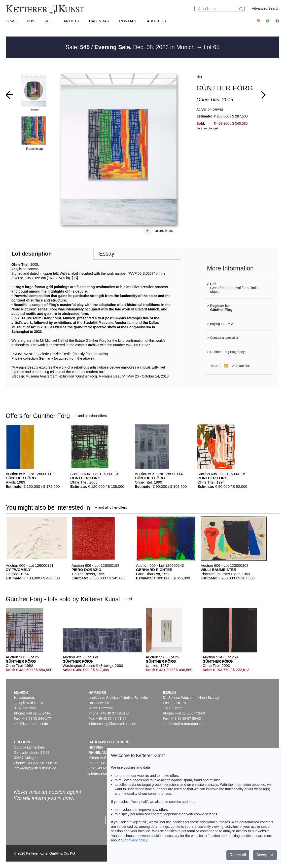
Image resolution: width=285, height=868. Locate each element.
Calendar (99, 21)
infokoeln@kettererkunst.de (35, 768)
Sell (49, 21)
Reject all (238, 855)
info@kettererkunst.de (31, 724)
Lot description (32, 254)
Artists (71, 21)
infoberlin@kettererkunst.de (184, 724)
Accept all (265, 855)
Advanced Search (266, 8)
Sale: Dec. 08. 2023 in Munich (131, 47)
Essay (107, 254)
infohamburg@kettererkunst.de (112, 724)
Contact (128, 21)
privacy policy (137, 840)
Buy (31, 21)
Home (11, 21)
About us (156, 21)
